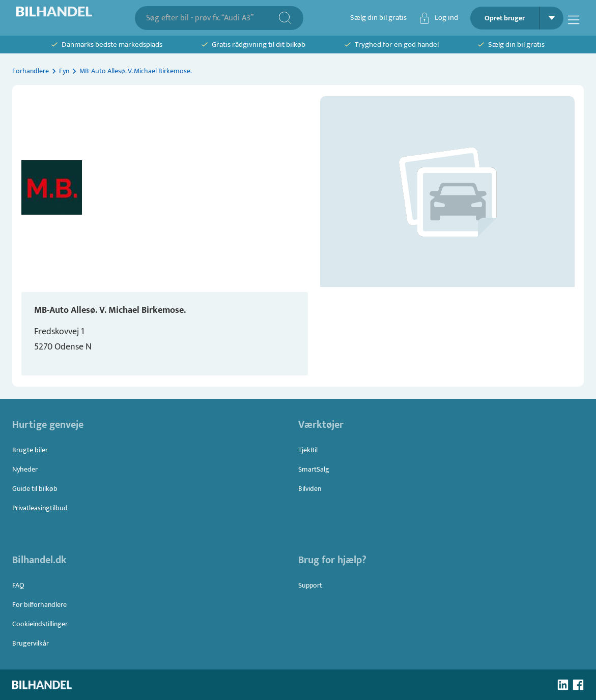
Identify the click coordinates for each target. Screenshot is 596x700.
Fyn (64, 71)
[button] (447, 192)
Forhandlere (31, 71)
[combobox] (212, 18)
